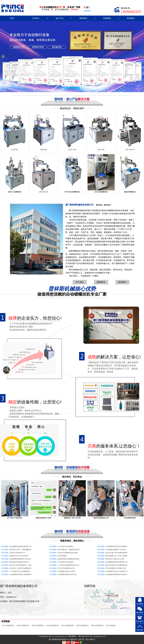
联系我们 (131, 18)
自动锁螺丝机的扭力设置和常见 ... (117, 571)
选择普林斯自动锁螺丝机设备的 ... (69, 559)
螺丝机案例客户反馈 (43, 518)
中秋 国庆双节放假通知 (66, 562)
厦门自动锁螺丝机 (8, 625)
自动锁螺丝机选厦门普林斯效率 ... (21, 574)
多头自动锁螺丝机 (101, 192)
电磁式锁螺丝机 (130, 192)
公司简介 (36, 18)
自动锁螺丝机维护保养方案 (67, 574)
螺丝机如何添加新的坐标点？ (20, 562)
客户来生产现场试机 (15, 518)
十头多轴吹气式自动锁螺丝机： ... (21, 571)
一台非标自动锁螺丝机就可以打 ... (69, 565)
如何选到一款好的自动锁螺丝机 (21, 568)
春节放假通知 (62, 556)
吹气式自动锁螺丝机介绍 (66, 568)
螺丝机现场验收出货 (101, 518)
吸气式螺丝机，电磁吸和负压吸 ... (69, 550)
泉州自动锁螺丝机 (23, 625)
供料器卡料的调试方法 (17, 553)
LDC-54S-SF (130, 150)
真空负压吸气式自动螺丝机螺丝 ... (117, 553)
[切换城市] (87, 11)
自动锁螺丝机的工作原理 (66, 571)
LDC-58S (101, 150)
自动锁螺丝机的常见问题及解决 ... (117, 546)
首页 (12, 18)
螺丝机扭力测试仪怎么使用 (115, 559)
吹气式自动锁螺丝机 (72, 192)
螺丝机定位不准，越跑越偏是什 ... (21, 550)
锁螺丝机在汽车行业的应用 (19, 556)
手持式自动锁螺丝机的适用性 (68, 553)
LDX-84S (15, 150)
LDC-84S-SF (43, 192)
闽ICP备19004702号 (85, 636)
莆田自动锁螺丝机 (97, 625)
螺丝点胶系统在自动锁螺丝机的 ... (117, 565)
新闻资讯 (83, 18)
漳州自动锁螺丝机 (38, 625)
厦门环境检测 (111, 625)
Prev (3, 57)
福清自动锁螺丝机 (82, 625)
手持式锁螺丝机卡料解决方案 (116, 568)
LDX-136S (72, 150)
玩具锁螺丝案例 (130, 518)
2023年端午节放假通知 (65, 546)
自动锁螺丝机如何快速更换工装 (21, 546)
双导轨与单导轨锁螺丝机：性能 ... (21, 565)
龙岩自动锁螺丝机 (68, 625)
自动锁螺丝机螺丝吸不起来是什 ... (21, 559)
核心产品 (60, 18)
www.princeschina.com (60, 636)
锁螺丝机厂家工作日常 (72, 518)
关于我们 (80, 282)
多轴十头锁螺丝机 (15, 192)
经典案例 (107, 18)
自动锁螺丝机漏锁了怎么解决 (116, 550)
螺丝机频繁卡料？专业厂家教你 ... (117, 556)
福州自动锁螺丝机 (53, 625)
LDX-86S (43, 150)
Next (141, 57)
